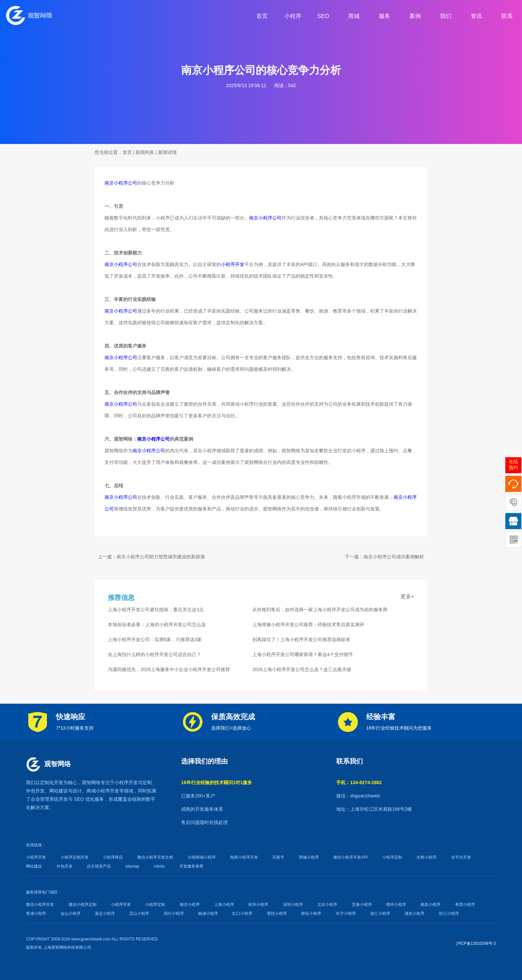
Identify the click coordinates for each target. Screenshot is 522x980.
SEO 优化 (84, 799)
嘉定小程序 (105, 913)
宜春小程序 (362, 905)
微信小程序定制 (83, 905)
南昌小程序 (430, 905)
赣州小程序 (396, 905)
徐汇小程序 (380, 913)
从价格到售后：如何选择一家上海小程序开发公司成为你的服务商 (320, 610)
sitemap (132, 866)
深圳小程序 (293, 905)
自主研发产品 (99, 866)
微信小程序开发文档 (155, 857)
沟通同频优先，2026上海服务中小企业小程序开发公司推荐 (169, 669)
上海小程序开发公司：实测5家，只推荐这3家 (155, 639)
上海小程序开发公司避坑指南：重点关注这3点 (156, 610)
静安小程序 (311, 913)
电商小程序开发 (244, 857)
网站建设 (59, 791)
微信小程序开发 (40, 905)
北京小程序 (327, 905)
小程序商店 (113, 857)
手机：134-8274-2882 (359, 782)
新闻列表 (145, 152)
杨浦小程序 (208, 913)
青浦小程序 (36, 913)
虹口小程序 (242, 913)
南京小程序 (190, 905)
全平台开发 (461, 857)
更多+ (407, 596)
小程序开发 (233, 264)
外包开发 (65, 866)
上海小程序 (224, 905)
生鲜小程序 (426, 857)
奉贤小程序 (465, 905)
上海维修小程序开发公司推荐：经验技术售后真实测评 (308, 625)
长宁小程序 (346, 913)
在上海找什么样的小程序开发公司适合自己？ (154, 654)
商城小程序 (98, 791)
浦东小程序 (414, 913)
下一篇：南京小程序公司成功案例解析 (385, 557)
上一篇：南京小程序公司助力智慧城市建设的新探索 (151, 557)
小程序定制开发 (75, 857)
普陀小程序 (277, 913)
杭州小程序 (258, 905)
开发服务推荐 (191, 866)
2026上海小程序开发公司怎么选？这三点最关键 (302, 669)
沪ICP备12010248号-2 (476, 943)
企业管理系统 (45, 799)
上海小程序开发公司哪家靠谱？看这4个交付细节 (303, 654)
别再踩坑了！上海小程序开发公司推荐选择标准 (301, 639)
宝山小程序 (139, 913)
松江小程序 (449, 913)
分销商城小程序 (202, 857)
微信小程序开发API (350, 857)
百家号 (278, 857)
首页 (127, 152)
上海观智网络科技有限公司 (67, 947)
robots (159, 866)
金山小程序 (71, 913)
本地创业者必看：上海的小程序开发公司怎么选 (157, 625)
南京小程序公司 (121, 183)
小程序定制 (392, 857)
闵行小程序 (174, 913)
